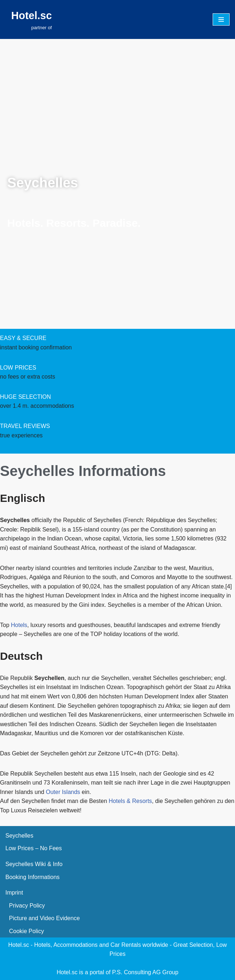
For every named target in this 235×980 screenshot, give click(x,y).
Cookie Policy (26, 931)
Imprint (14, 893)
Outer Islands (63, 792)
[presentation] (54, 138)
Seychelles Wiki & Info (34, 864)
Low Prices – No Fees (34, 848)
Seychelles (19, 836)
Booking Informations (32, 877)
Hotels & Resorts (130, 801)
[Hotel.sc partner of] (32, 19)
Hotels (19, 625)
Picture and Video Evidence (44, 918)
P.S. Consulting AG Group (145, 972)
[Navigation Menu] (221, 19)
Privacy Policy (27, 906)
